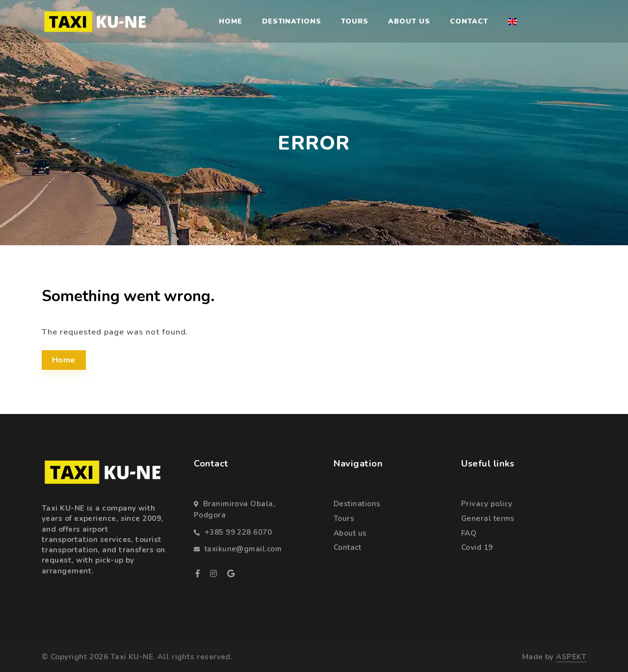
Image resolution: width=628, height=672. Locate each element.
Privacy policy (487, 504)
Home (231, 21)
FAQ (469, 533)
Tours (355, 21)
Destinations (292, 21)
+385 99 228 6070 (238, 532)
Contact (469, 21)
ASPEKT (571, 657)
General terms (488, 518)
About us (409, 21)
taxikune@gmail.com (243, 549)
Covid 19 (477, 547)
